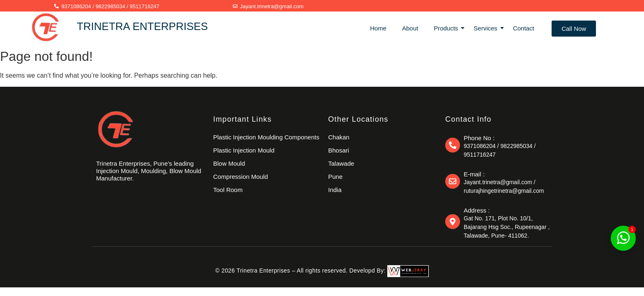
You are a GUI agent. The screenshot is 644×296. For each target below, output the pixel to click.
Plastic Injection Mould (244, 150)
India (335, 190)
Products (447, 28)
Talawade (341, 163)
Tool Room (228, 190)
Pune (335, 177)
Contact (524, 28)
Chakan (339, 137)
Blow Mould (229, 163)
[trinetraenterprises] (116, 129)
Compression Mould (240, 177)
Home (378, 28)
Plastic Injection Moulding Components (266, 137)
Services (487, 28)
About (410, 28)
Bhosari (339, 150)
